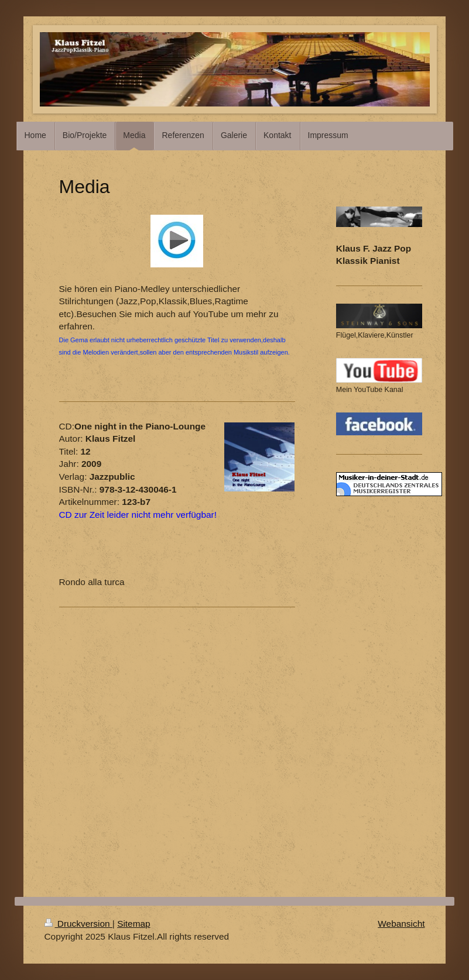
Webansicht (401, 924)
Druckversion (78, 924)
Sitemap (133, 924)
